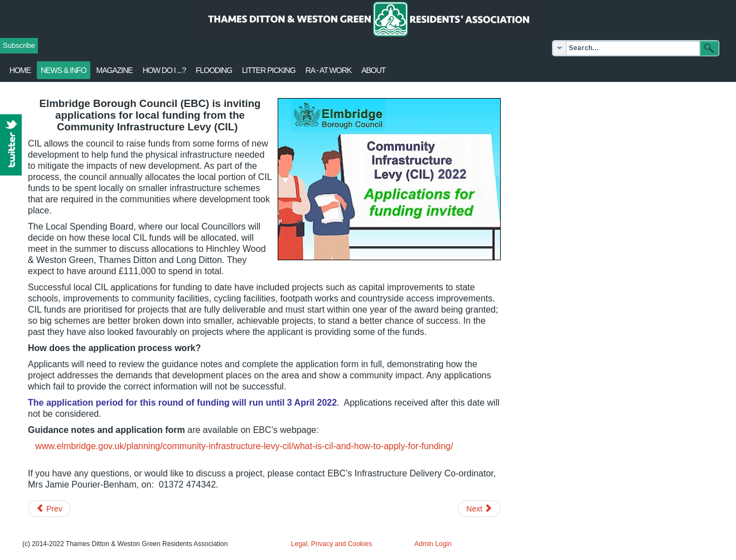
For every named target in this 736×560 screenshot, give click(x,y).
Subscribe (19, 45)
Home (20, 70)
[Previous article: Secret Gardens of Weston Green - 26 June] (49, 509)
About (373, 70)
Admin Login (433, 544)
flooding (214, 70)
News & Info (64, 70)
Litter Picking (269, 70)
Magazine (115, 70)
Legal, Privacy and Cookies (331, 544)
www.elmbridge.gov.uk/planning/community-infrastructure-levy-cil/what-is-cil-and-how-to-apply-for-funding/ (244, 446)
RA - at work (328, 70)
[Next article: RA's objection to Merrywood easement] (479, 509)
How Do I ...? (164, 70)
